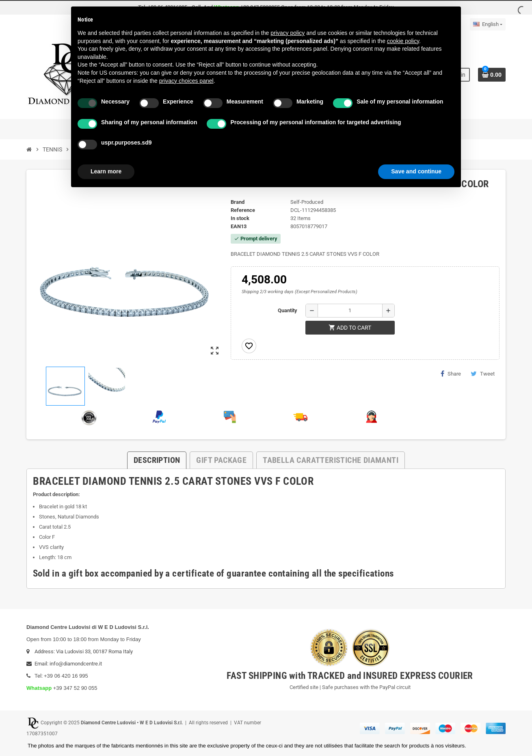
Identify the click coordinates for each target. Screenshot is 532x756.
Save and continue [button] (416, 171)
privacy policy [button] (288, 33)
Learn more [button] (106, 171)
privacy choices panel (186, 81)
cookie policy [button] (403, 41)
